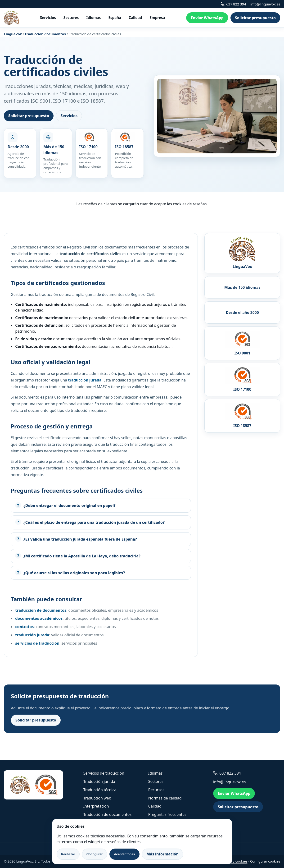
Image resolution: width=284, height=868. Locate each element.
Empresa (157, 18)
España (115, 18)
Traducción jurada (99, 781)
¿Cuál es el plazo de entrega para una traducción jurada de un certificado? (94, 522)
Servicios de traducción (104, 773)
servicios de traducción (37, 643)
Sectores (71, 18)
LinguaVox (13, 34)
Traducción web (97, 798)
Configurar (95, 854)
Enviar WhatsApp (207, 18)
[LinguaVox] (11, 18)
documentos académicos (39, 618)
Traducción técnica (100, 790)
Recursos (156, 790)
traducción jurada (32, 635)
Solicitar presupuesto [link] (255, 18)
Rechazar (68, 854)
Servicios (48, 18)
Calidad (135, 18)
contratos (24, 627)
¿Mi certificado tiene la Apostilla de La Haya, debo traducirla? (82, 556)
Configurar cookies (265, 861)
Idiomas (93, 18)
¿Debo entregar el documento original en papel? (70, 505)
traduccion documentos (45, 34)
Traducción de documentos (107, 814)
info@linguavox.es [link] (265, 4)
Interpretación (96, 806)
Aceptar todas (124, 854)
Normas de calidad (165, 798)
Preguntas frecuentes (167, 814)
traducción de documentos (41, 610)
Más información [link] (162, 854)
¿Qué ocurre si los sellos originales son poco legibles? (74, 573)
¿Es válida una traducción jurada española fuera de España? (80, 539)
